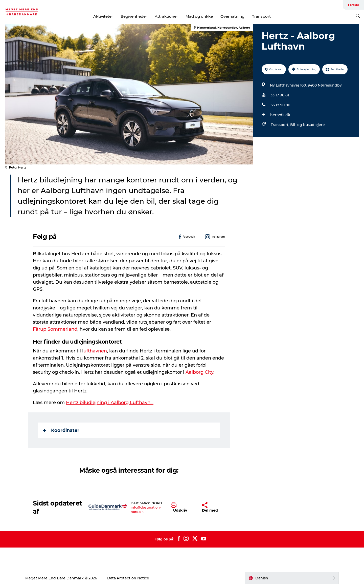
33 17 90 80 (280, 105)
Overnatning (232, 16)
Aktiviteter (103, 16)
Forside (354, 5)
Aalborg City (199, 372)
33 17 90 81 (280, 95)
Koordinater (61, 430)
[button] (183, 507)
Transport (261, 16)
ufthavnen (95, 351)
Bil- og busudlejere (308, 125)
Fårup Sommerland (55, 329)
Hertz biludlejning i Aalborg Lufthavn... (110, 403)
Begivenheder (134, 16)
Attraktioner (166, 16)
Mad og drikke (199, 16)
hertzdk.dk (280, 115)
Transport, (280, 125)
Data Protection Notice (128, 578)
